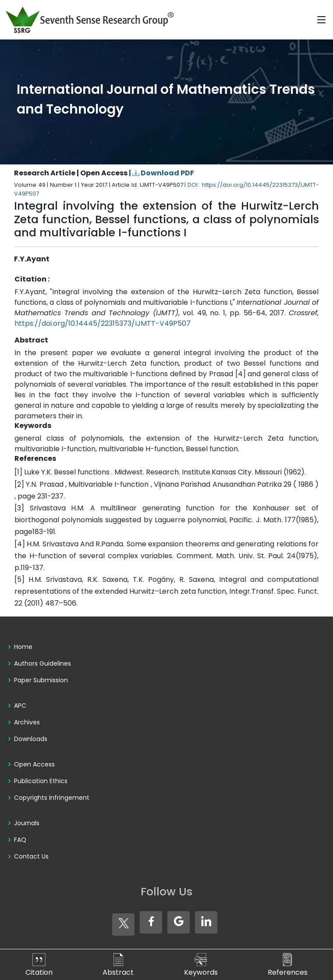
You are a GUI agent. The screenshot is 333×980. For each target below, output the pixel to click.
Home (23, 647)
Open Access (34, 764)
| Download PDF (161, 173)
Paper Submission (41, 680)
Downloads (31, 739)
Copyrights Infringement (52, 798)
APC (20, 706)
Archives (27, 722)
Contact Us (31, 856)
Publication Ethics (41, 781)
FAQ (20, 840)
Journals (27, 823)
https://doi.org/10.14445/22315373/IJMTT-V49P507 (103, 323)
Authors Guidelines (43, 663)
